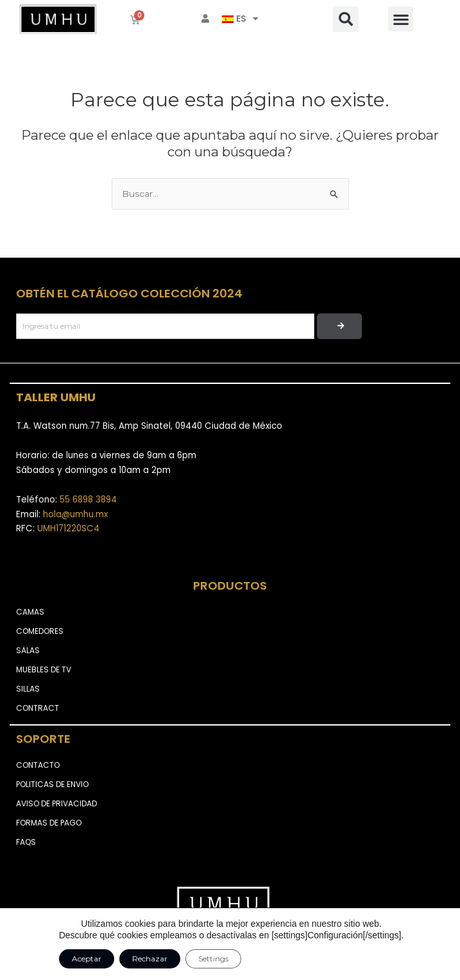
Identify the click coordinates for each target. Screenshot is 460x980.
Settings (213, 959)
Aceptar (87, 959)
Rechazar (150, 959)
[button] (346, 19)
